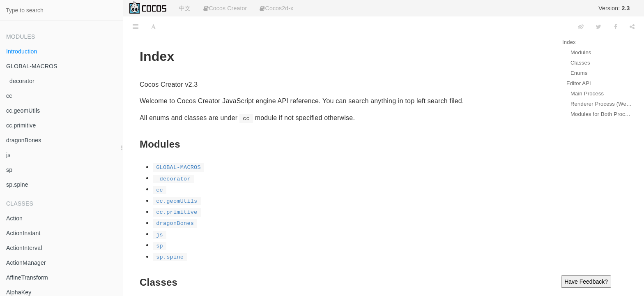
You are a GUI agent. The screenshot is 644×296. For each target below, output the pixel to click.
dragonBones (24, 140)
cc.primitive (21, 125)
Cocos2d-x (276, 8)
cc (9, 96)
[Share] (632, 27)
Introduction (22, 51)
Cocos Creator (225, 8)
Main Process (587, 94)
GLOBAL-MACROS (32, 66)
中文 (185, 8)
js (8, 155)
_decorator (20, 81)
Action (14, 218)
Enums (579, 73)
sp (9, 170)
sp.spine (17, 185)
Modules (581, 52)
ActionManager (26, 263)
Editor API (579, 83)
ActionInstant (23, 233)
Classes (580, 63)
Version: (614, 8)
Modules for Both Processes (601, 114)
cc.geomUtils (23, 111)
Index (569, 42)
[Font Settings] (153, 27)
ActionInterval (24, 248)
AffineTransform (27, 277)
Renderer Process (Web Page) (601, 104)
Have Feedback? (586, 282)
